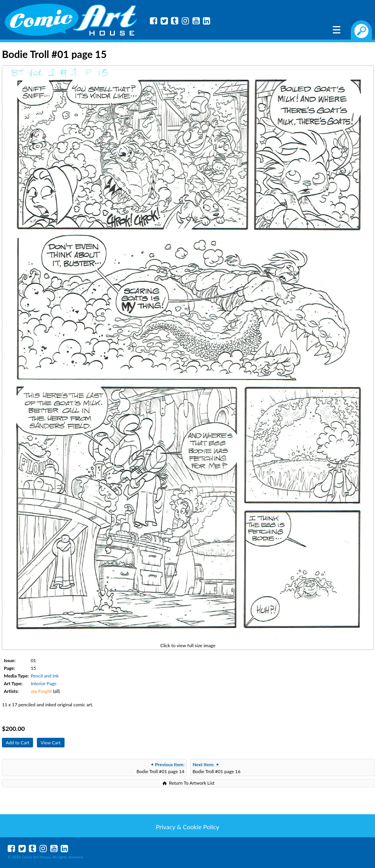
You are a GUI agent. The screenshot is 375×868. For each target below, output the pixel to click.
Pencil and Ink (45, 676)
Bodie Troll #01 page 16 (217, 768)
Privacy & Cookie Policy (187, 827)
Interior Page (44, 683)
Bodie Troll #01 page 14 (160, 768)
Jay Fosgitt (41, 691)
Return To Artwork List (192, 783)
